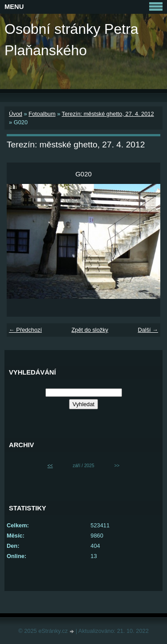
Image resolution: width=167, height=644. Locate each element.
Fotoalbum (42, 114)
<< (50, 466)
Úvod (16, 114)
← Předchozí (25, 330)
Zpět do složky (90, 330)
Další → (148, 330)
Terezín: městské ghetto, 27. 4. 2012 (108, 114)
